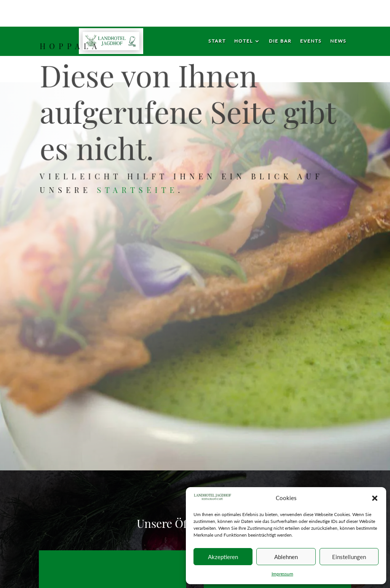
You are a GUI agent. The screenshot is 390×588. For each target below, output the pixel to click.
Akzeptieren (223, 557)
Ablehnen (286, 557)
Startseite (138, 189)
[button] (375, 498)
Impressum (282, 574)
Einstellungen (349, 557)
